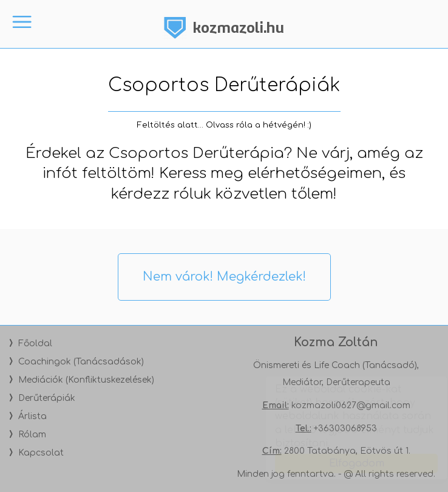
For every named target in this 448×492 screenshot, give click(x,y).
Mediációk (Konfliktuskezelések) (86, 380)
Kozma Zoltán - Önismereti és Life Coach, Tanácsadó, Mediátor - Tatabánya (224, 27)
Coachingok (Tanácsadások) (81, 362)
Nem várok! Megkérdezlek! (224, 277)
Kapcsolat (41, 453)
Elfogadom (345, 463)
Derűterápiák (47, 398)
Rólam (32, 435)
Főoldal (35, 343)
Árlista (32, 416)
